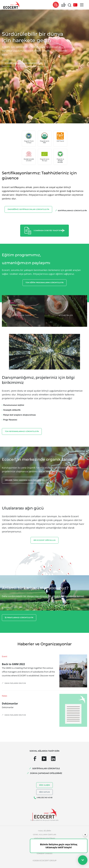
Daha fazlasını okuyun (15, 683)
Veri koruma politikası (44, 838)
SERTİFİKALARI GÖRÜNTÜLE (46, 768)
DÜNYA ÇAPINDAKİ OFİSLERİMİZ (46, 773)
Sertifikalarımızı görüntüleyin (72, 211)
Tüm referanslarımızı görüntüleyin (22, 431)
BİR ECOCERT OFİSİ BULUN (44, 540)
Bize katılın (45, 792)
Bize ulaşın (44, 785)
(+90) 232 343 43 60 (45, 798)
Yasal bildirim (44, 831)
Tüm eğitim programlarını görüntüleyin (44, 283)
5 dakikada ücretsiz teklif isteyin (49, 231)
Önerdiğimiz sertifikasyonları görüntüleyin (28, 209)
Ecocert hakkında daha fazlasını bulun (24, 63)
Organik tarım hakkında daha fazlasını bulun (26, 480)
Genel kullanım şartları (44, 835)
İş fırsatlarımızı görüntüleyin (19, 618)
